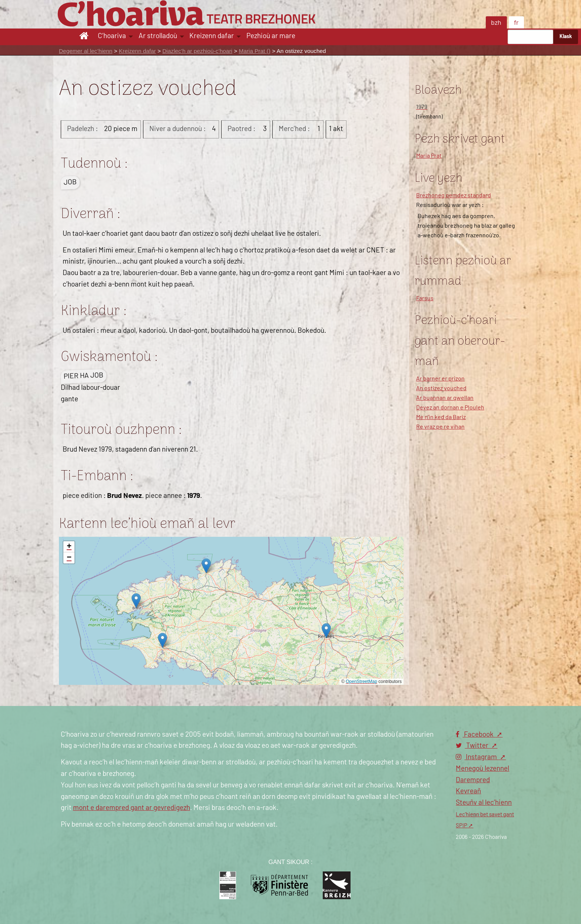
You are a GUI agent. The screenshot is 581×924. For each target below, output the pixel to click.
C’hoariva (112, 36)
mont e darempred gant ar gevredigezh (132, 808)
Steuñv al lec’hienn (484, 803)
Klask (566, 36)
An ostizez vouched (441, 388)
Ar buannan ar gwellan (445, 398)
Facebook (475, 735)
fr (516, 23)
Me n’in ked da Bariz (441, 417)
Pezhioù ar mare (271, 36)
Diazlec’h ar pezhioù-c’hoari (197, 51)
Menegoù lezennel (482, 769)
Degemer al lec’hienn (86, 51)
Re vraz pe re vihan (440, 427)
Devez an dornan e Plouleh (450, 408)
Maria (429, 156)
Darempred (473, 780)
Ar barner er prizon (440, 379)
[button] (136, 601)
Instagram (477, 757)
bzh (496, 23)
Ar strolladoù (158, 36)
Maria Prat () (254, 51)
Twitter (473, 746)
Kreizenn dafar (212, 36)
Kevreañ (468, 791)
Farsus (425, 298)
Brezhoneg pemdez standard (454, 195)
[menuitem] (85, 37)
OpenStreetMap (361, 682)
